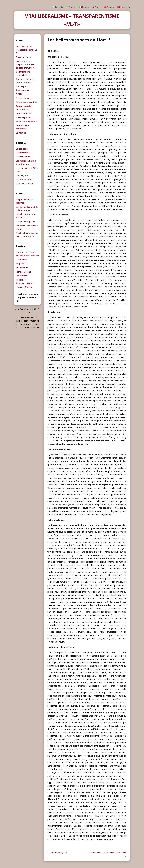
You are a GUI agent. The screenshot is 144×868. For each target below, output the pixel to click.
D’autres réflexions (25, 183)
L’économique (23, 153)
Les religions (22, 175)
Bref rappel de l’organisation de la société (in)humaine (26, 65)
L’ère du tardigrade (25, 222)
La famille (21, 133)
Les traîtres (22, 276)
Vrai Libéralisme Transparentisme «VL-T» (27, 50)
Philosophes (22, 268)
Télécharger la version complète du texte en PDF (27, 298)
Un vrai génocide (24, 287)
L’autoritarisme (24, 157)
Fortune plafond (24, 117)
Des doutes (22, 260)
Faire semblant (23, 272)
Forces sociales (23, 57)
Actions (20, 94)
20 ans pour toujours (26, 121)
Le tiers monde (23, 180)
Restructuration (24, 98)
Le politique (22, 149)
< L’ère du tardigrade (57, 853)
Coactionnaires (23, 113)
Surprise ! (21, 264)
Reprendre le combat (26, 102)
